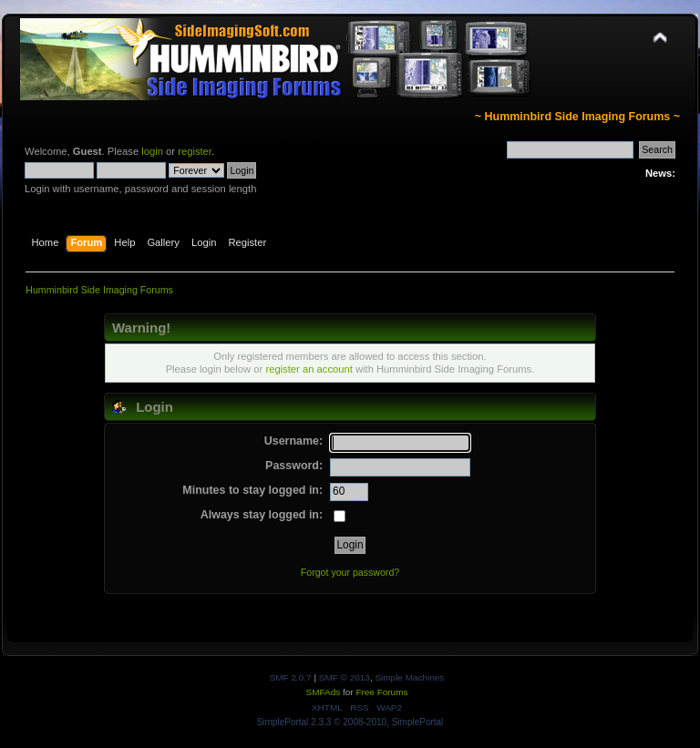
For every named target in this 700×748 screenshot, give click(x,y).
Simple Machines (409, 677)
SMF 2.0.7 (291, 677)
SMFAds (324, 692)
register (195, 151)
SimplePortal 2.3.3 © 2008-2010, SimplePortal (350, 722)
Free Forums (381, 692)
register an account (309, 369)
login (152, 151)
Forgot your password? (350, 572)
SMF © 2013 (345, 677)
